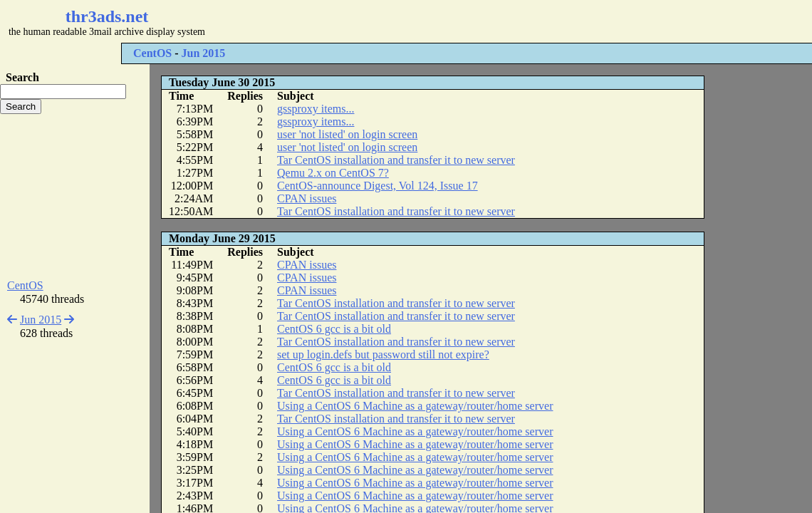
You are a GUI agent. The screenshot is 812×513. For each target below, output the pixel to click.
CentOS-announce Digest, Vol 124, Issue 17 (378, 186)
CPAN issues (307, 198)
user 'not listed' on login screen (347, 134)
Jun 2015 (204, 53)
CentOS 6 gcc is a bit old (334, 329)
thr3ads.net (107, 16)
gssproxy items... (316, 109)
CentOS (152, 53)
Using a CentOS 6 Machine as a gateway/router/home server (415, 406)
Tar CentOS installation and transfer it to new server (396, 160)
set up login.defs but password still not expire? (383, 354)
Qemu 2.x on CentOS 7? (333, 173)
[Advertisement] (425, 21)
